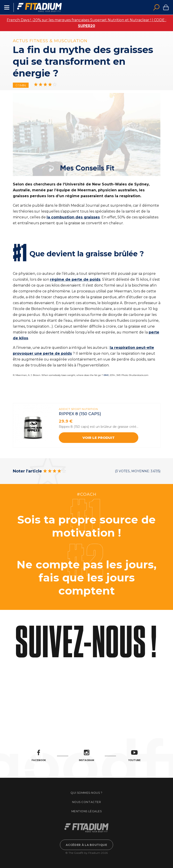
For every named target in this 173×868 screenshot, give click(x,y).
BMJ (106, 375)
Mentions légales (86, 811)
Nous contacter (86, 802)
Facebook (39, 756)
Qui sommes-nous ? (86, 793)
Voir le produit (99, 438)
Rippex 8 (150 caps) (80, 414)
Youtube (134, 756)
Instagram (86, 756)
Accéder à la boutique (86, 845)
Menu (7, 7)
